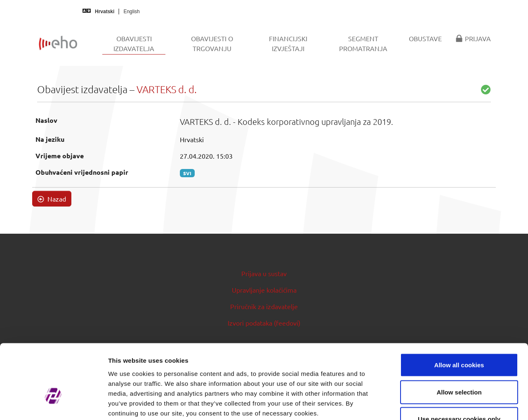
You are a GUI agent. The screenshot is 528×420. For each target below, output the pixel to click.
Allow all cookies (459, 312)
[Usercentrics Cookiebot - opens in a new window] (53, 404)
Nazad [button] (52, 199)
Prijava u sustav (264, 273)
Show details (433, 404)
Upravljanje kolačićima (264, 290)
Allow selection (459, 339)
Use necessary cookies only (459, 366)
